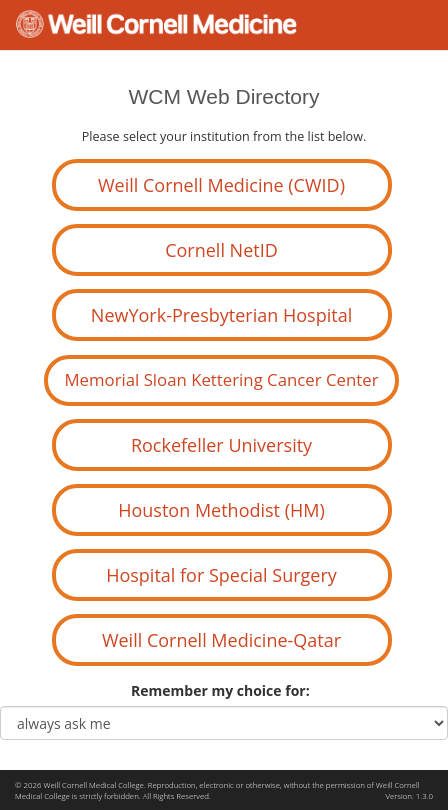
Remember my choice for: (224, 690)
